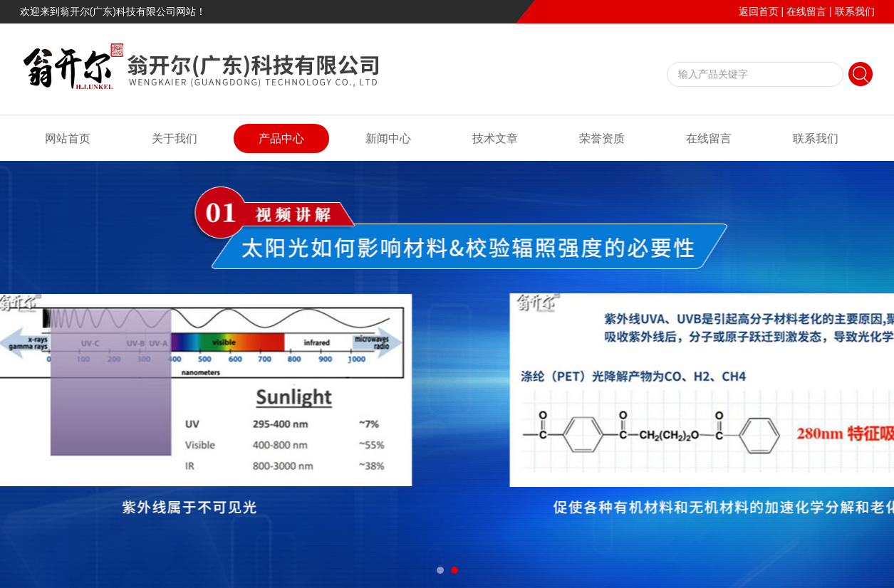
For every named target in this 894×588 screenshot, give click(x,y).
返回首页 (759, 11)
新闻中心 (388, 138)
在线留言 (806, 11)
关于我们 (175, 138)
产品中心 (281, 138)
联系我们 (855, 11)
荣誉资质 (602, 138)
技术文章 (495, 138)
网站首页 (68, 138)
